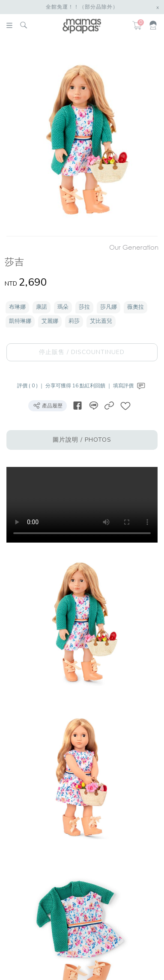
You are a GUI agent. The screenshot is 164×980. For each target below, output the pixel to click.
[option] (81, 139)
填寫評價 (130, 386)
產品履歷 (48, 405)
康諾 (42, 307)
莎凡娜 (109, 307)
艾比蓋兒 (101, 321)
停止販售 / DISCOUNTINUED (82, 352)
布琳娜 (17, 307)
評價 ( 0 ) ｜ (31, 386)
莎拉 (84, 307)
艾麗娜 (50, 321)
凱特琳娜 (20, 321)
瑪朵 (63, 307)
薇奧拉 (136, 307)
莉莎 (74, 321)
